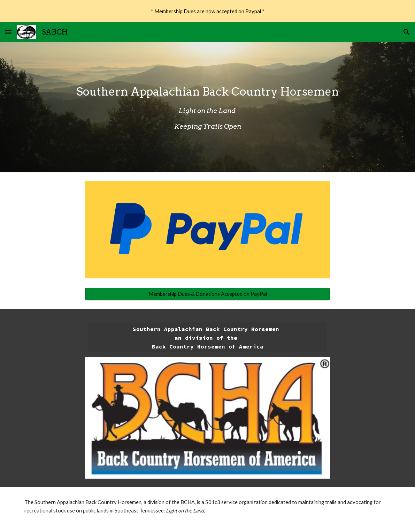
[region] (207, 11)
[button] (8, 32)
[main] (208, 107)
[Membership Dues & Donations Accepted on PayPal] (207, 294)
